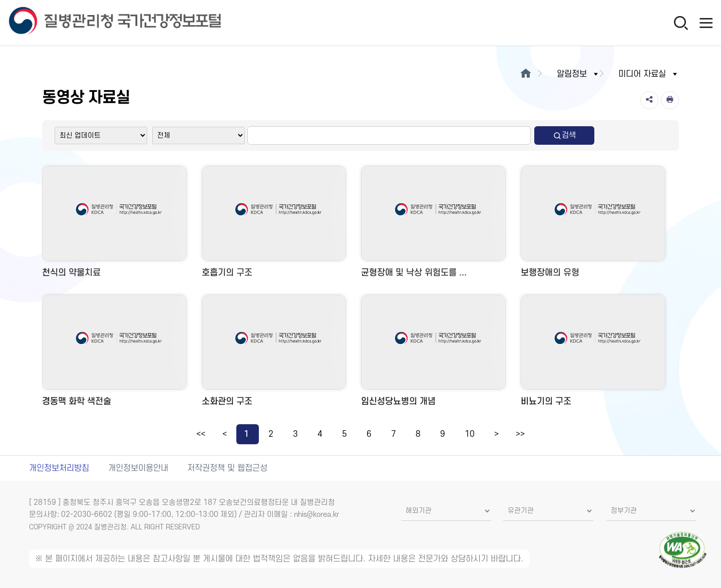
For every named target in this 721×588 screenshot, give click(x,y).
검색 (564, 135)
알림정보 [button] (578, 74)
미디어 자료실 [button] (649, 74)
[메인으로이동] (526, 74)
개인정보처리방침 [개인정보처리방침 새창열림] (59, 468)
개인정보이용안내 (138, 468)
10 (470, 434)
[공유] (649, 100)
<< (201, 434)
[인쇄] (670, 100)
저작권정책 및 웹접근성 (227, 468)
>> (520, 434)
